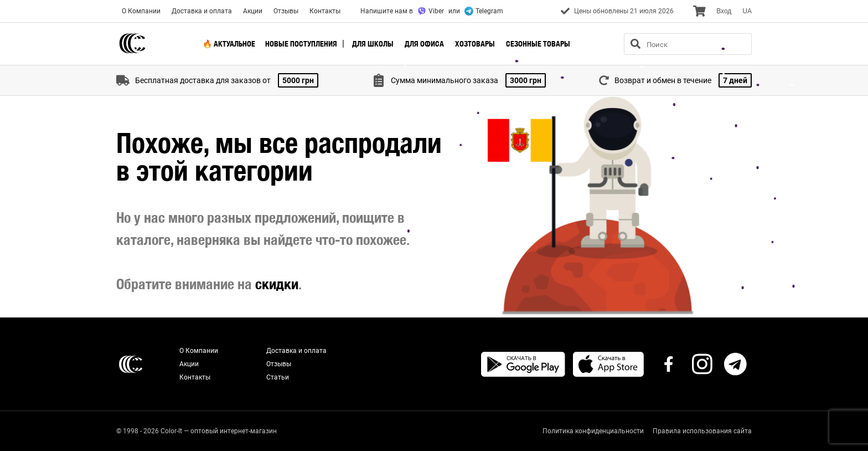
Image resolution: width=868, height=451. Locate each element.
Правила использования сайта (702, 431)
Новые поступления (301, 44)
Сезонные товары (538, 44)
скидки (277, 284)
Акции (253, 11)
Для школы (373, 44)
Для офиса (424, 44)
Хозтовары (475, 44)
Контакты (325, 11)
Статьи (278, 377)
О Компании (141, 11)
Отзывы (286, 11)
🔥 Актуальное (229, 44)
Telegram (484, 11)
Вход (724, 11)
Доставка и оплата (202, 11)
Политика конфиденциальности (593, 431)
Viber (431, 11)
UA (747, 11)
